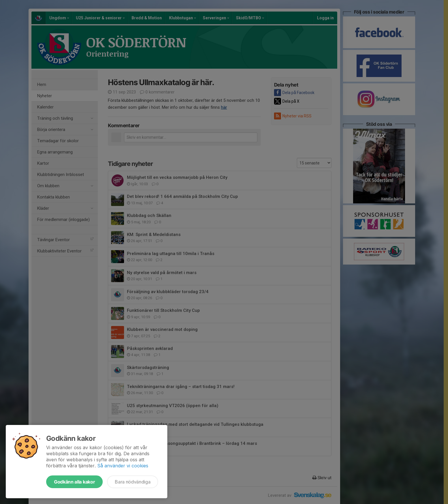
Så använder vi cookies (123, 466)
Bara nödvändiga (133, 482)
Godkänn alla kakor (74, 482)
